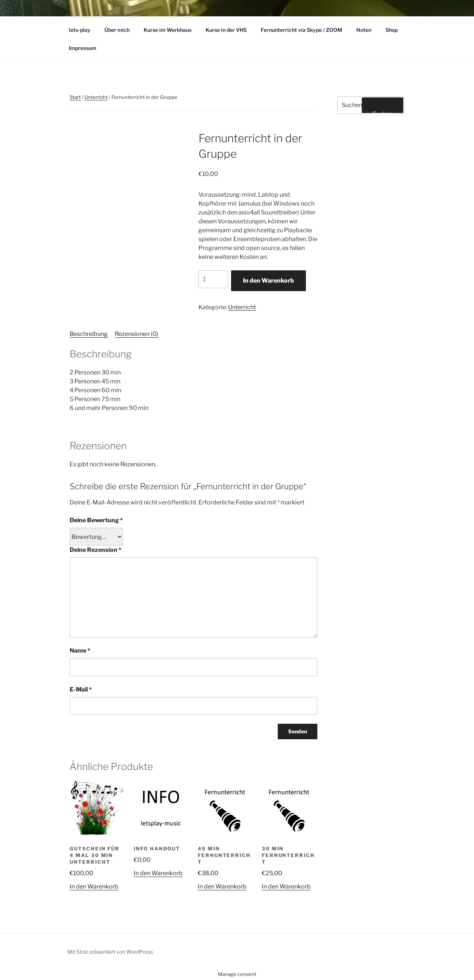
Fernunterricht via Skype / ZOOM (301, 30)
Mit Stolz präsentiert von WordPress (110, 952)
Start (75, 97)
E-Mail (81, 689)
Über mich (117, 30)
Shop (395, 30)
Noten (364, 30)
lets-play (80, 30)
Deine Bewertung (96, 520)
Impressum (83, 48)
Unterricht (96, 97)
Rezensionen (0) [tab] (137, 334)
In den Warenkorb (268, 281)
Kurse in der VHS (226, 30)
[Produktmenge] (213, 279)
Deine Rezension (96, 550)
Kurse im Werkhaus (168, 30)
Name (80, 651)
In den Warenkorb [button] (94, 886)
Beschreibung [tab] (89, 334)
